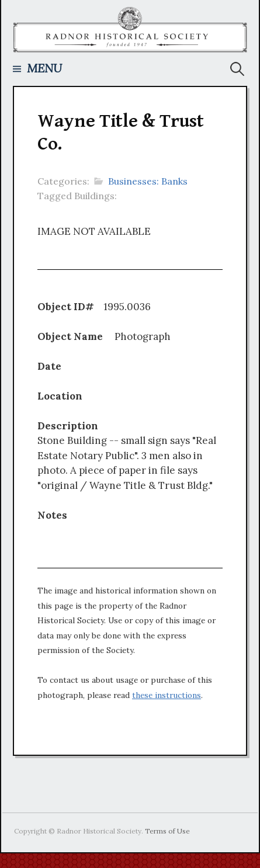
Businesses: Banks (148, 181)
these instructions (167, 695)
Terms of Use (167, 831)
